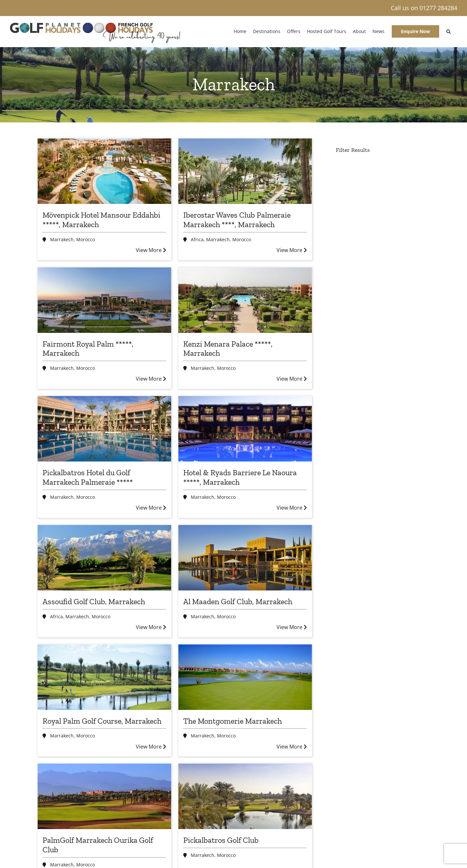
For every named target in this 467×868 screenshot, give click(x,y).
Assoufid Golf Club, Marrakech (94, 601)
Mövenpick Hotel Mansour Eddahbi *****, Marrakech (101, 220)
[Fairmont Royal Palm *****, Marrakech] (104, 300)
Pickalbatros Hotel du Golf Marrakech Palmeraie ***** (88, 477)
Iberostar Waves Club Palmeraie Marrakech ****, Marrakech (237, 220)
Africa (197, 239)
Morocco (86, 239)
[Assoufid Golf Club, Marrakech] (104, 558)
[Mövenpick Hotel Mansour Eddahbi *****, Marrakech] (104, 171)
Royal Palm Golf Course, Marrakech (102, 721)
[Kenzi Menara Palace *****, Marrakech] (245, 300)
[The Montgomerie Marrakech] (245, 677)
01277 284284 (438, 8)
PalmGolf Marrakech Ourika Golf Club (98, 845)
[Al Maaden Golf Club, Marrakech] (245, 558)
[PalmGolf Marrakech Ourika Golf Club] (104, 796)
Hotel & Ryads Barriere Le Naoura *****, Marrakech (240, 477)
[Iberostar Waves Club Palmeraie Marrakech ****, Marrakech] (245, 171)
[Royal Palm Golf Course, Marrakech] (104, 677)
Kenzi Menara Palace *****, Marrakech (228, 349)
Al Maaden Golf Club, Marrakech (238, 601)
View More (151, 250)
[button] (449, 31)
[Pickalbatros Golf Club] (245, 796)
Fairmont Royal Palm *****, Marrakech (88, 349)
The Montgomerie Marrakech (233, 721)
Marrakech (62, 239)
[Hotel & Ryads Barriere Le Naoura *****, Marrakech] (245, 429)
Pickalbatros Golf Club (221, 840)
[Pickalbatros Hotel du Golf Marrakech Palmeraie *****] (104, 429)
